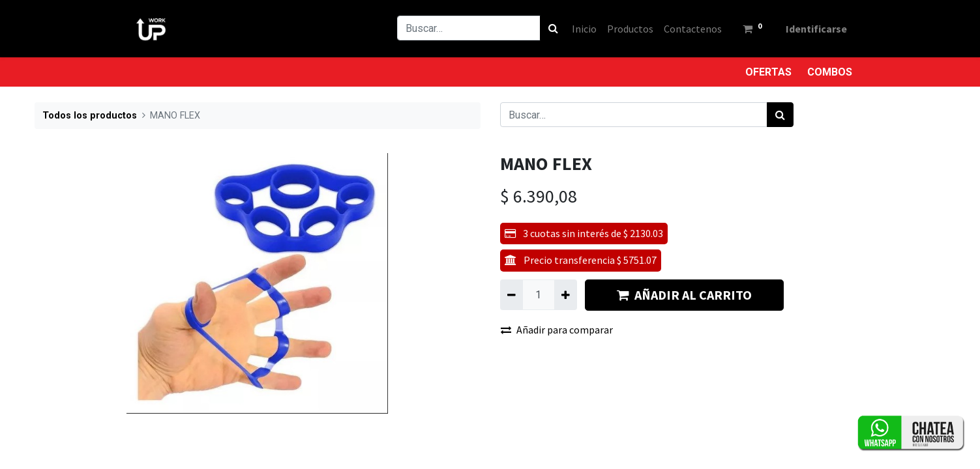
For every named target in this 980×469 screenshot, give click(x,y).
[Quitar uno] (512, 294)
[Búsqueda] (553, 28)
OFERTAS (768, 72)
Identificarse (816, 29)
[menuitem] (584, 29)
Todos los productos (90, 116)
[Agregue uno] (566, 294)
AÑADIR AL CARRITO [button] (684, 295)
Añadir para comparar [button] (557, 330)
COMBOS (830, 72)
